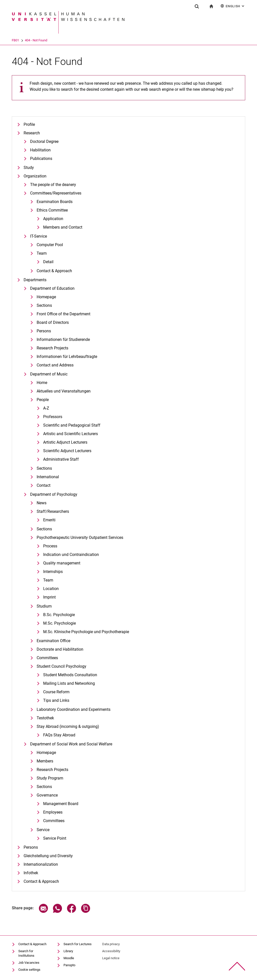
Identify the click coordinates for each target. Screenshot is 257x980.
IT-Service (39, 236)
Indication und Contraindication (71, 555)
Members (45, 761)
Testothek (45, 718)
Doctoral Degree (44, 141)
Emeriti (49, 520)
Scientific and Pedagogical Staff (72, 425)
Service (43, 830)
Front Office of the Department (63, 314)
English (233, 6)
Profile (29, 124)
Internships (53, 572)
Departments (35, 280)
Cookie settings (29, 970)
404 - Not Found (56, 40)
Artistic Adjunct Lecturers (65, 442)
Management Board (61, 804)
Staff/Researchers (53, 511)
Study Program (50, 778)
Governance (47, 795)
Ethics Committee (52, 210)
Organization (35, 176)
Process (50, 546)
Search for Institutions (26, 953)
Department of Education (52, 288)
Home (42, 383)
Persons (44, 331)
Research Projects (52, 348)
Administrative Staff (61, 459)
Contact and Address (55, 365)
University (19, 40)
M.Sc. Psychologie (59, 623)
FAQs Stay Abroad (59, 735)
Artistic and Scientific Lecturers (71, 434)
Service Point (55, 838)
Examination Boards (55, 202)
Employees (53, 812)
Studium (44, 606)
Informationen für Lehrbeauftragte (67, 357)
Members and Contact (63, 227)
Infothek (31, 873)
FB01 (35, 40)
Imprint (49, 597)
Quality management (62, 563)
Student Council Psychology (61, 666)
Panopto (69, 965)
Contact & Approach (54, 271)
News (42, 503)
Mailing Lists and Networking (69, 683)
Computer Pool (50, 245)
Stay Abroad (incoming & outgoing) (68, 726)
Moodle (69, 958)
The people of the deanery (53, 185)
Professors (53, 417)
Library (68, 951)
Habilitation (40, 150)
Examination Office (53, 641)
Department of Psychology (54, 494)
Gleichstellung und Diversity (48, 856)
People (43, 400)
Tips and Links (56, 700)
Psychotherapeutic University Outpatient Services (80, 537)
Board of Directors (53, 322)
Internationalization (41, 864)
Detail (48, 262)
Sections (44, 305)
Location (51, 589)
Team (42, 253)
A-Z (46, 408)
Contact (44, 485)
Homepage (46, 297)
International (48, 477)
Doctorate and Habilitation (60, 649)
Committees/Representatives (56, 193)
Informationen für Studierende (63, 339)
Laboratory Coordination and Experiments (74, 709)
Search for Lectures (78, 944)
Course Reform (56, 692)
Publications (41, 159)
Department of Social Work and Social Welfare (71, 744)
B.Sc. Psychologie (59, 615)
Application (53, 219)
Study (29, 168)
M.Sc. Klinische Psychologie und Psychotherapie (86, 632)
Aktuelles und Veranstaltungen (64, 391)
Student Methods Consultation (70, 675)
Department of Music (49, 374)
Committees (47, 658)
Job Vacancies (29, 963)
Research (32, 133)
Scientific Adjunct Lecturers (67, 451)
